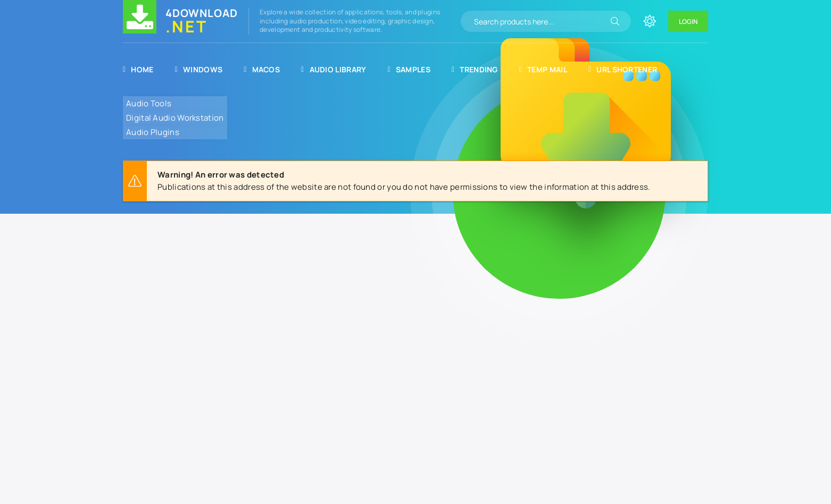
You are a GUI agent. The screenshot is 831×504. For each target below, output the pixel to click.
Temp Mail (543, 69)
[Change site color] (650, 21)
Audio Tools (149, 103)
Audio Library (334, 69)
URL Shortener (623, 69)
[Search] (615, 21)
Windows (199, 69)
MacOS (262, 69)
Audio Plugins (153, 132)
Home (138, 69)
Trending (475, 69)
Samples (409, 69)
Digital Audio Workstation (175, 118)
